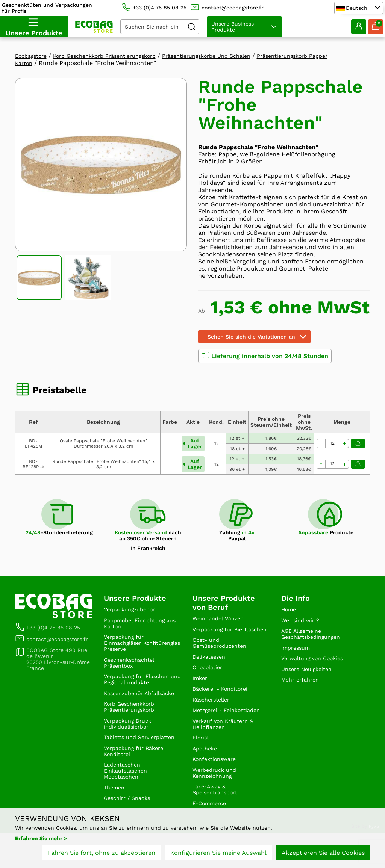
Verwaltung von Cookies (316, 665)
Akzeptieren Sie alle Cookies (323, 856)
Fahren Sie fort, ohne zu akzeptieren (102, 856)
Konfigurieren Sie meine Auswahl (218, 856)
